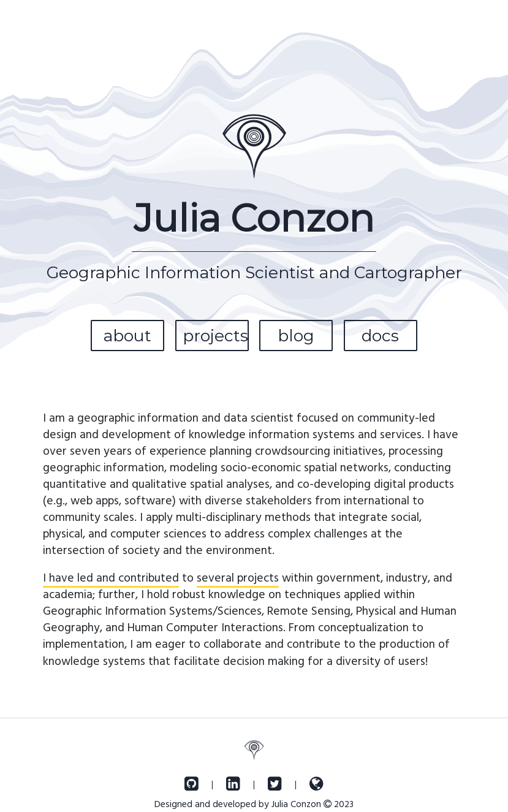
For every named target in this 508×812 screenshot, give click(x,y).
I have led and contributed (111, 577)
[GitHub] (191, 784)
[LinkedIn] (233, 784)
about (127, 336)
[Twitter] (275, 784)
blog (296, 336)
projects (215, 336)
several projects (238, 577)
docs (380, 336)
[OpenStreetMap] (317, 784)
